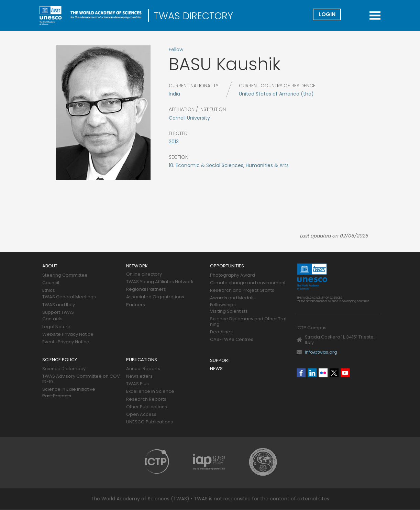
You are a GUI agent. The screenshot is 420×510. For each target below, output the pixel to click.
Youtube (345, 373)
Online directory (144, 274)
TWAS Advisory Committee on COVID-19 (81, 379)
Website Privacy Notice (68, 335)
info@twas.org (321, 352)
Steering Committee (65, 275)
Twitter (334, 373)
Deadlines (221, 332)
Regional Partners (146, 290)
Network (137, 266)
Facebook (301, 373)
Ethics (49, 291)
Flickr (323, 373)
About (50, 266)
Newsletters (139, 376)
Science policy (60, 360)
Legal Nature (56, 327)
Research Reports (146, 400)
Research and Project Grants (242, 291)
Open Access (141, 415)
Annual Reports (143, 369)
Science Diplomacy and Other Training (248, 322)
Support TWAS (58, 313)
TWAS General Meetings (69, 297)
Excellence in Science (150, 392)
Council (51, 283)
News (216, 369)
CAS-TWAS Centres (232, 340)
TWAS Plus (137, 384)
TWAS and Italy (59, 305)
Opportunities (227, 266)
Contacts (52, 319)
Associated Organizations (155, 297)
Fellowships (223, 305)
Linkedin (312, 373)
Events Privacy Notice (66, 342)
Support (220, 361)
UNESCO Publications (150, 422)
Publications (142, 360)
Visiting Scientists (229, 312)
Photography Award (233, 275)
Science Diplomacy (64, 369)
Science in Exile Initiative (69, 390)
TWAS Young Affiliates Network (160, 282)
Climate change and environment (248, 283)
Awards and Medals (232, 298)
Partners (136, 305)
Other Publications (147, 407)
